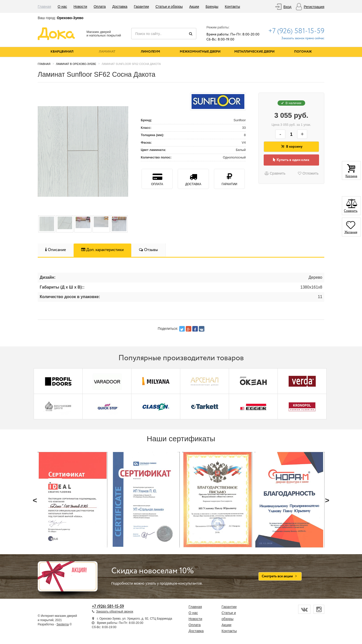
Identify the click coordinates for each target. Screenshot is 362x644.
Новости (80, 7)
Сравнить (275, 173)
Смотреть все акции (280, 576)
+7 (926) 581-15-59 (296, 31)
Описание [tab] (56, 250)
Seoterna (63, 624)
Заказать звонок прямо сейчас (303, 38)
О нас (62, 7)
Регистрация (314, 7)
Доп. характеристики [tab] (102, 250)
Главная (44, 7)
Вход (287, 7)
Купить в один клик (291, 160)
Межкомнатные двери (200, 52)
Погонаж (303, 52)
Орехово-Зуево (70, 18)
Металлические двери (254, 52)
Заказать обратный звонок (115, 612)
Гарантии (142, 7)
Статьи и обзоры (169, 7)
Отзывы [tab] (148, 250)
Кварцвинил (62, 52)
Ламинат (107, 52)
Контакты (232, 7)
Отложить (308, 173)
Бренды (212, 7)
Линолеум (150, 52)
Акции (194, 7)
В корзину (291, 147)
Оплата (100, 7)
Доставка (120, 7)
